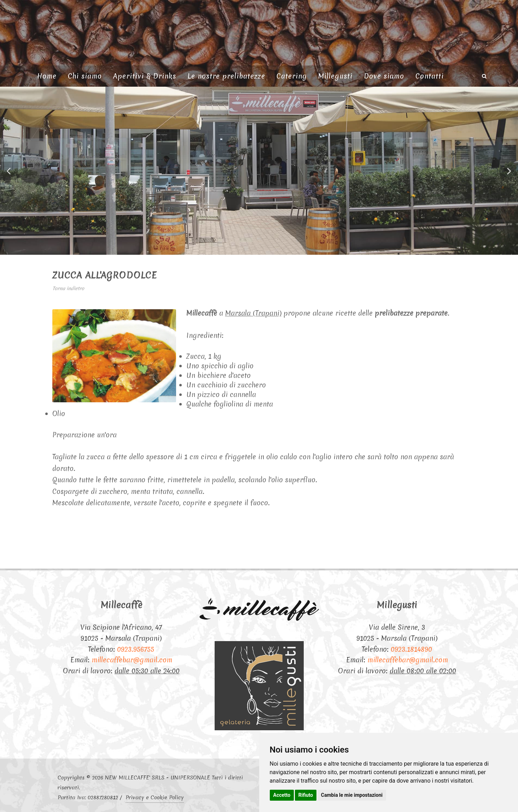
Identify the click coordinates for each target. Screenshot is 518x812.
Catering (292, 76)
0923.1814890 (411, 649)
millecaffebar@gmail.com (132, 660)
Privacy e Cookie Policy (155, 797)
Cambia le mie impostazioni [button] (352, 795)
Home (47, 76)
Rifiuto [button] (306, 795)
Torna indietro (68, 288)
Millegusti (335, 76)
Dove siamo (384, 76)
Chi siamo (85, 76)
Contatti (430, 76)
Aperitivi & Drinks (145, 76)
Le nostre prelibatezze (226, 76)
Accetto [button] (282, 795)
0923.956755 (136, 649)
